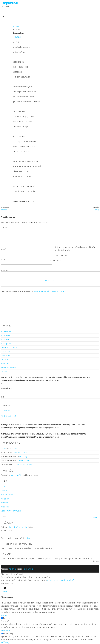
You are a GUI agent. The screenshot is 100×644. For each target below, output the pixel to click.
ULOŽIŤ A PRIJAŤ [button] (6, 642)
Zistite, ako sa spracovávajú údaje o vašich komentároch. (52, 290)
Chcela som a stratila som (21, 452)
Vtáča (17, 447)
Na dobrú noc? (5, 355)
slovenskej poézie (16, 474)
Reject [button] (59, 579)
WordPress (12, 568)
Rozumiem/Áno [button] (52, 579)
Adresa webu (5, 269)
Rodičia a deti (5, 363)
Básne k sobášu (6, 331)
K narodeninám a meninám (9, 347)
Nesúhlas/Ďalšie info (68, 579)
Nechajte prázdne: (56, 259)
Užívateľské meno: (6, 387)
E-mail (3, 259)
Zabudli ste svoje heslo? (8, 415)
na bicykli (27, 537)
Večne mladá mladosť (24, 459)
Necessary (7, 617)
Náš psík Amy (23, 455)
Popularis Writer (28, 568)
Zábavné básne (6, 371)
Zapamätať (7, 404)
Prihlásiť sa (4, 502)
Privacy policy (5, 506)
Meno (3, 248)
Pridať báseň (5, 498)
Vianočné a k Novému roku (9, 367)
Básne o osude (6, 338)
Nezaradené (5, 359)
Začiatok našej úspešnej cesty (23, 464)
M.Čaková (4, 447)
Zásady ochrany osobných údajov (11, 510)
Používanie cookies (7, 494)
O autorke (4, 490)
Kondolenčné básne (7, 351)
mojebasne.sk (10, 3)
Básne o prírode (6, 343)
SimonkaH (18, 34)
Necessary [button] (4, 614)
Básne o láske (16, 23)
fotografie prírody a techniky (18, 526)
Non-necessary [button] (6, 629)
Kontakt (3, 486)
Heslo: (3, 396)
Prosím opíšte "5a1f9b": (62, 254)
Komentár (4, 224)
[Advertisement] (50, 312)
